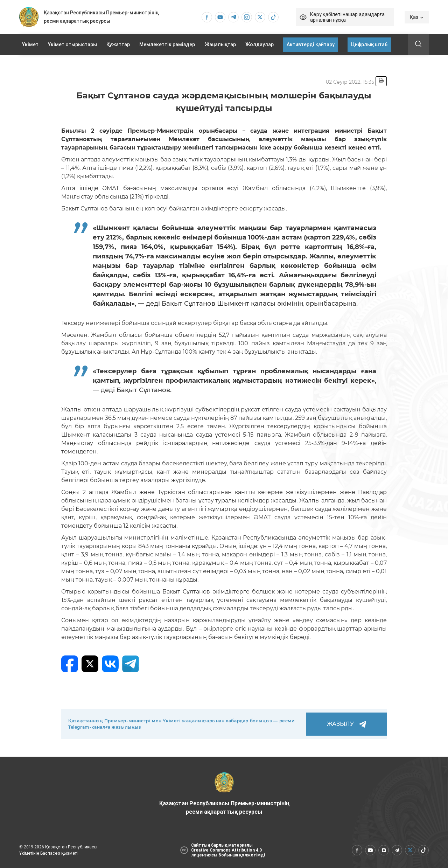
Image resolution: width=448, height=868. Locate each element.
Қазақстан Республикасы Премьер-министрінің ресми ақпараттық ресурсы (224, 794)
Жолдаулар (260, 44)
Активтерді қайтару (311, 44)
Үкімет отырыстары (72, 44)
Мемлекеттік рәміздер (167, 44)
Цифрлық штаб (369, 44)
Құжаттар (118, 44)
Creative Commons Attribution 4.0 (226, 850)
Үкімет (30, 44)
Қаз (417, 17)
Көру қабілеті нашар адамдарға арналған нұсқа (347, 17)
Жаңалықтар (220, 44)
